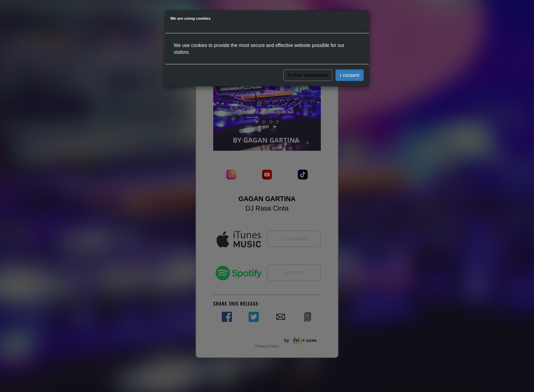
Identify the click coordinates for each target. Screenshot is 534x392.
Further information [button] (308, 75)
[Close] (362, 24)
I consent (350, 75)
